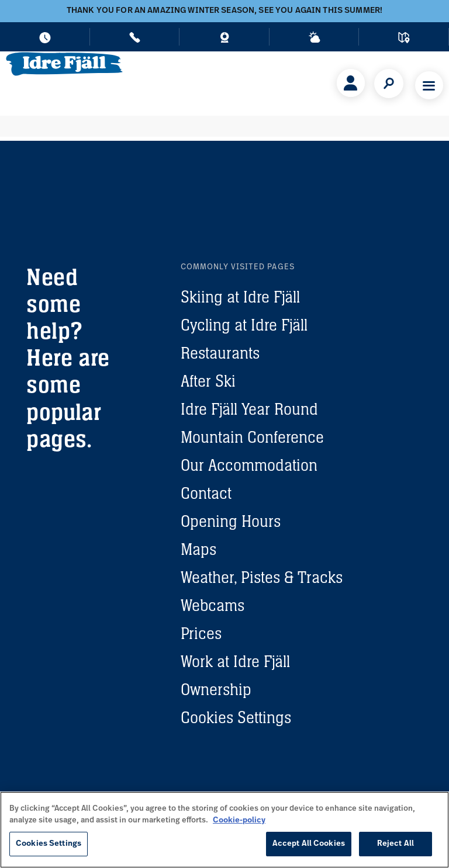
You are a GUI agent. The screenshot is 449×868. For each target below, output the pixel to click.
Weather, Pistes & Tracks (262, 577)
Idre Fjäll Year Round (249, 409)
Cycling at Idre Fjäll (244, 325)
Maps (198, 549)
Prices (201, 633)
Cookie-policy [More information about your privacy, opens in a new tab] (239, 820)
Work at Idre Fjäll (235, 661)
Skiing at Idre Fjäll (240, 297)
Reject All (396, 844)
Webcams (213, 605)
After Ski (208, 381)
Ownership (216, 689)
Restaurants (220, 353)
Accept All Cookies (309, 844)
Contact (206, 493)
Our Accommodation (249, 465)
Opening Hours (231, 521)
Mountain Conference (252, 437)
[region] (224, 830)
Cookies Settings (236, 717)
